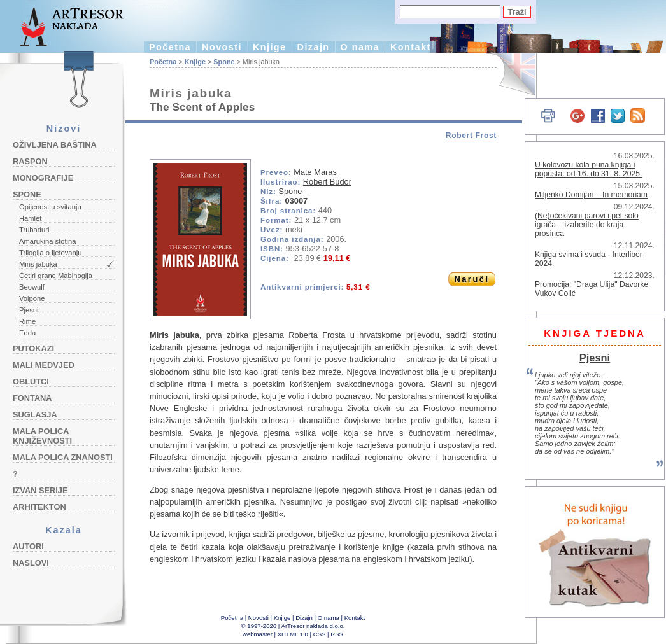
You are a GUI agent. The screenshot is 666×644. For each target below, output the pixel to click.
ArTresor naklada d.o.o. (313, 626)
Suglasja (35, 415)
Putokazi (33, 348)
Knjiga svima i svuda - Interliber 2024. (589, 259)
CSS (320, 634)
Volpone (32, 298)
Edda (27, 333)
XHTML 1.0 (293, 634)
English (510, 75)
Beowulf (32, 287)
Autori (28, 546)
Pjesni (29, 310)
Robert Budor (327, 182)
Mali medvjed (44, 365)
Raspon (30, 161)
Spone (27, 194)
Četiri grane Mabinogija (56, 276)
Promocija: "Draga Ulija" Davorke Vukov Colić (592, 289)
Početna (170, 47)
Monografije (43, 178)
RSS (337, 634)
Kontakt (411, 47)
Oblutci (31, 381)
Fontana (32, 398)
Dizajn (314, 47)
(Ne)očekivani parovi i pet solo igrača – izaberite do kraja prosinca (587, 225)
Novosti (222, 47)
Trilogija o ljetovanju (50, 253)
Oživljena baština (55, 145)
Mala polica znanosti (63, 457)
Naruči (471, 279)
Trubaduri (34, 230)
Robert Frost (471, 136)
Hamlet (30, 218)
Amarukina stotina (48, 241)
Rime (27, 321)
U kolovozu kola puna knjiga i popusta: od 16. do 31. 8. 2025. (588, 169)
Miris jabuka (38, 264)
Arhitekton (39, 507)
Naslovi (31, 563)
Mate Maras (315, 172)
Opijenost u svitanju (50, 207)
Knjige (270, 47)
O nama (360, 47)
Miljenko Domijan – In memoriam (591, 195)
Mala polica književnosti (42, 436)
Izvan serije (40, 490)
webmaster (258, 634)
